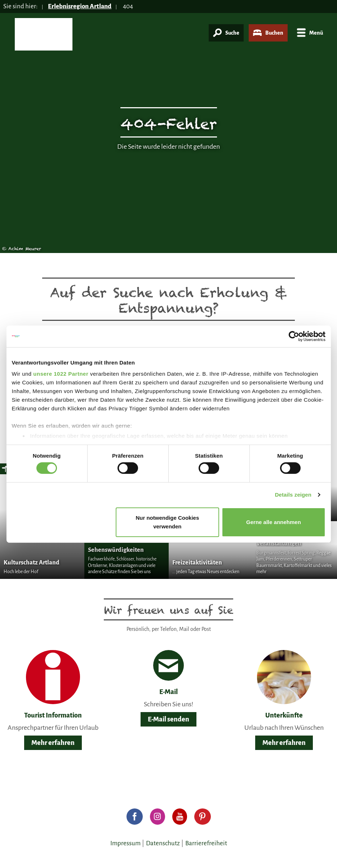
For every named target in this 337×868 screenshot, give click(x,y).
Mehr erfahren (53, 743)
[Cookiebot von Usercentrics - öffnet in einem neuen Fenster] (294, 336)
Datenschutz (163, 843)
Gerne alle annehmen (274, 522)
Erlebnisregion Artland (80, 6)
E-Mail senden (168, 719)
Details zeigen (293, 495)
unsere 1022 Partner (61, 374)
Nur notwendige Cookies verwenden (167, 522)
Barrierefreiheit (206, 843)
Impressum (125, 843)
